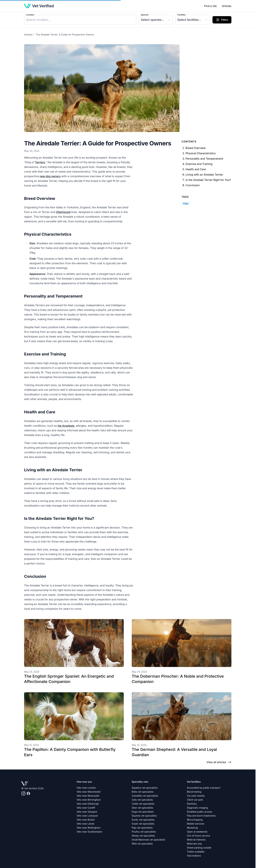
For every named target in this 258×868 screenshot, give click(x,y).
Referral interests (196, 840)
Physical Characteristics (201, 153)
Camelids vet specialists (145, 796)
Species (145, 15)
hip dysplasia (66, 426)
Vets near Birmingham (89, 800)
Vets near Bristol (86, 820)
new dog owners (50, 176)
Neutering (192, 828)
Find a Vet (210, 6)
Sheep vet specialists (143, 836)
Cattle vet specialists (143, 804)
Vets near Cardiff (86, 808)
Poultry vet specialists (144, 832)
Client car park (195, 800)
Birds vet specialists (143, 792)
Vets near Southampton (89, 832)
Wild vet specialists (142, 844)
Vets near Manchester (89, 792)
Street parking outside (199, 848)
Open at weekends (197, 832)
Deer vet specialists (142, 808)
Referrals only (194, 844)
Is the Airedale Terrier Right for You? (208, 180)
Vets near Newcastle (88, 796)
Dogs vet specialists (143, 812)
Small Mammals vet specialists (148, 840)
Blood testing (194, 792)
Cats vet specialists (142, 800)
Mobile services (196, 824)
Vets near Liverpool (87, 816)
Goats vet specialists (143, 824)
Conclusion (193, 185)
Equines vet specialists (144, 816)
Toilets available (196, 852)
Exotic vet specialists (143, 820)
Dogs (186, 203)
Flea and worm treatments (201, 816)
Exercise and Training (199, 164)
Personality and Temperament (204, 159)
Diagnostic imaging (197, 808)
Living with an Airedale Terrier (204, 175)
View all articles (219, 762)
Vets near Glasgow (87, 812)
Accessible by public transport (204, 788)
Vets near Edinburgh (88, 804)
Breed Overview (196, 148)
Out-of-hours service (198, 836)
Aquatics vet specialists (145, 788)
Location (30, 15)
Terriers (40, 162)
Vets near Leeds (85, 824)
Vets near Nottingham (88, 828)
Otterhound (63, 212)
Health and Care (196, 169)
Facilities (181, 15)
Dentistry (192, 804)
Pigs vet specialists (142, 828)
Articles (227, 6)
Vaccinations (194, 856)
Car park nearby (196, 796)
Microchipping (195, 820)
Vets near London (86, 788)
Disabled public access (200, 812)
